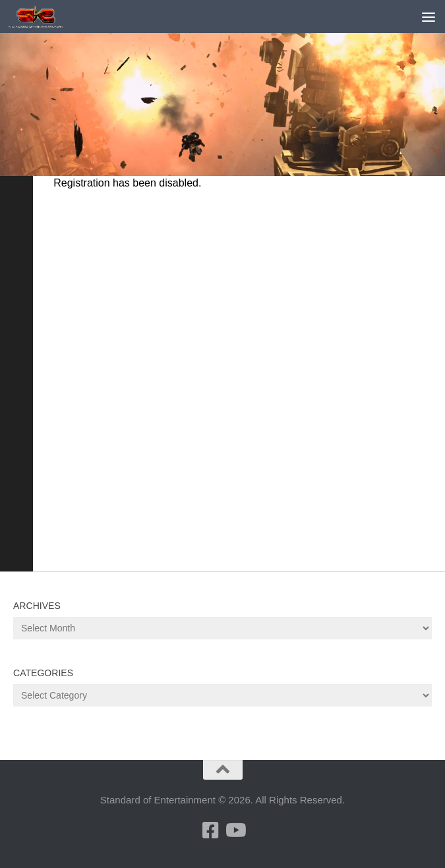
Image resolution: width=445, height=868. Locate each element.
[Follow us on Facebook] (211, 830)
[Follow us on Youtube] (235, 830)
